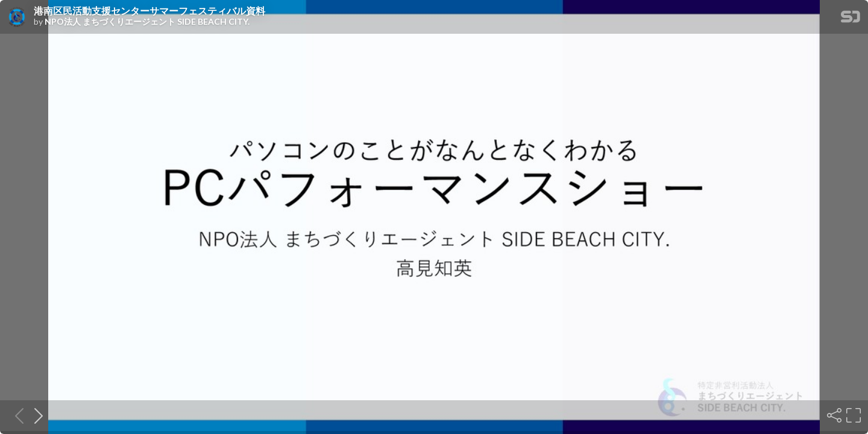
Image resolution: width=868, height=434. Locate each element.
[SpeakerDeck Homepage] (851, 19)
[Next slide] (35, 415)
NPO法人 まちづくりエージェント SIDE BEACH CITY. (147, 22)
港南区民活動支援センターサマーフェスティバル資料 (149, 11)
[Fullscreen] (852, 415)
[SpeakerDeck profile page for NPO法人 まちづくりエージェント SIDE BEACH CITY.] (17, 17)
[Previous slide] (16, 415)
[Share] (833, 415)
